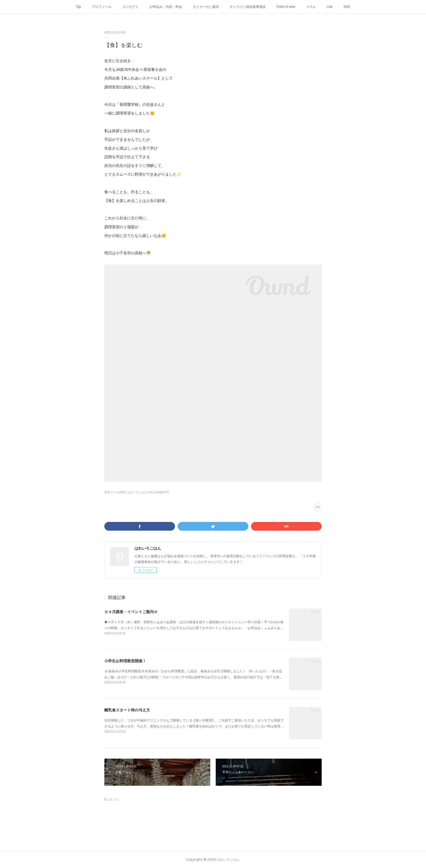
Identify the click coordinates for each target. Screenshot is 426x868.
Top (78, 7)
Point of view (286, 7)
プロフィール (102, 7)
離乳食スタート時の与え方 (127, 710)
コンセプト (130, 7)
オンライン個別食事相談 (248, 7)
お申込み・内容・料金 (166, 7)
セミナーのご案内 (206, 7)
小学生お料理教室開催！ (125, 661)
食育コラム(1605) (115, 492)
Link (330, 7)
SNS (347, 7)
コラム (311, 7)
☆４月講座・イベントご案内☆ (131, 612)
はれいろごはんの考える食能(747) (148, 492)
